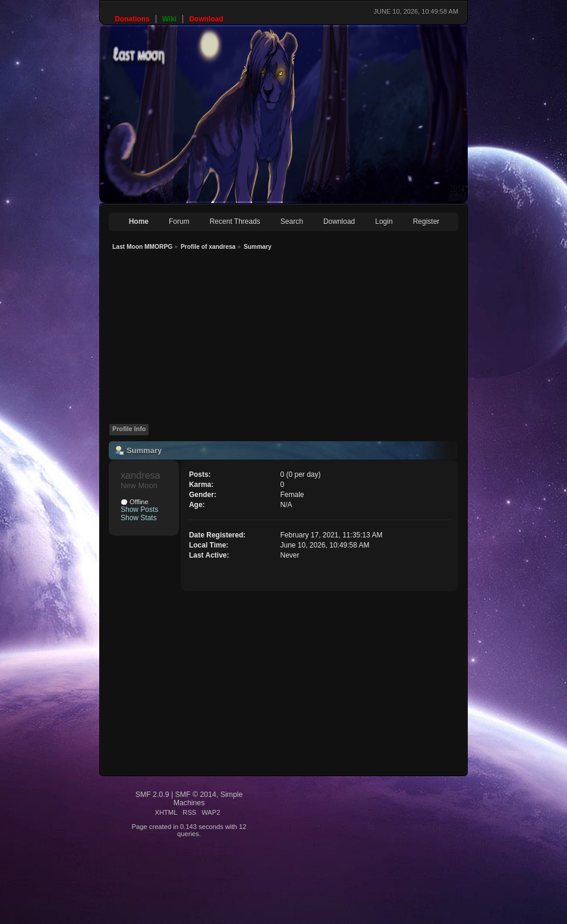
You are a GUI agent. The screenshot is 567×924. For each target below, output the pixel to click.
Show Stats (139, 518)
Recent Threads (235, 221)
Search (292, 221)
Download (339, 221)
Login (384, 221)
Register (426, 221)
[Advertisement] (297, 340)
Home (139, 221)
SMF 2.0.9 (152, 795)
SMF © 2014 (196, 795)
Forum (179, 221)
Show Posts (139, 510)
